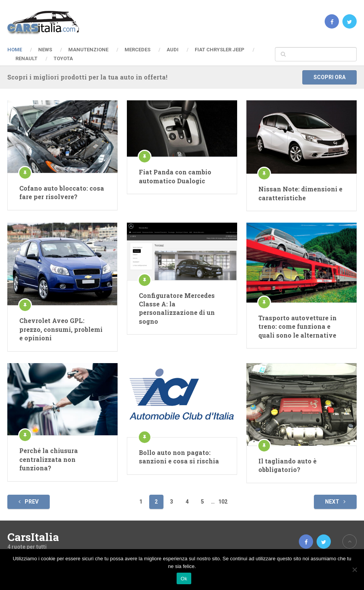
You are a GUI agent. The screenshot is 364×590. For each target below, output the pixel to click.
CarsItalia (33, 537)
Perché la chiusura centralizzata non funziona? (49, 459)
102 (223, 502)
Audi (173, 50)
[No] (354, 570)
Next (335, 502)
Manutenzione (88, 50)
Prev (29, 502)
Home (15, 50)
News (45, 50)
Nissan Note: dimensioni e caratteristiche (300, 193)
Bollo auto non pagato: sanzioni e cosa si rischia (179, 457)
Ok (184, 579)
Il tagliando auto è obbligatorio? (287, 465)
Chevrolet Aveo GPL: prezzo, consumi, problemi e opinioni (61, 329)
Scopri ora (329, 77)
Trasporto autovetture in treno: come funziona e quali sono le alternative (297, 326)
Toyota (63, 58)
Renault (26, 58)
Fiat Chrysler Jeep (220, 50)
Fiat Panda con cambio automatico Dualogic (175, 176)
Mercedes (137, 50)
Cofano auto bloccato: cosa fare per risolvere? (62, 192)
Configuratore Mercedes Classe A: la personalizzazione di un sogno (177, 308)
